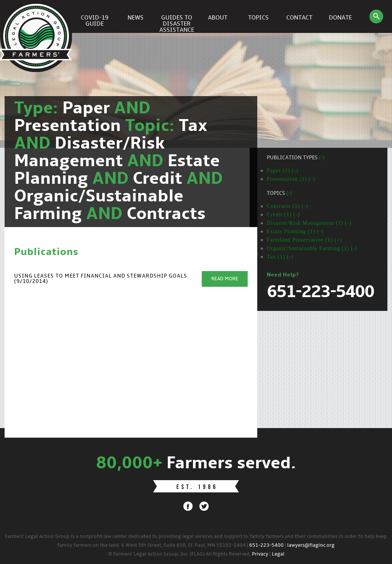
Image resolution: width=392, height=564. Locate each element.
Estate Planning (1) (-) (295, 231)
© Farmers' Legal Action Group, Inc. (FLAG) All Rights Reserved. (179, 554)
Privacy (260, 554)
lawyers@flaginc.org (311, 545)
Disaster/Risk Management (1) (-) (309, 223)
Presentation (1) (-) (291, 179)
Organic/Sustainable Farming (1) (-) (312, 248)
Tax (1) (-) (280, 257)
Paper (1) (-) (283, 171)
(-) (322, 158)
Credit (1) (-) (283, 215)
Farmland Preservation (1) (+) (305, 240)
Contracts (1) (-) (287, 206)
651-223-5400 (266, 545)
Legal (278, 554)
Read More (225, 279)
